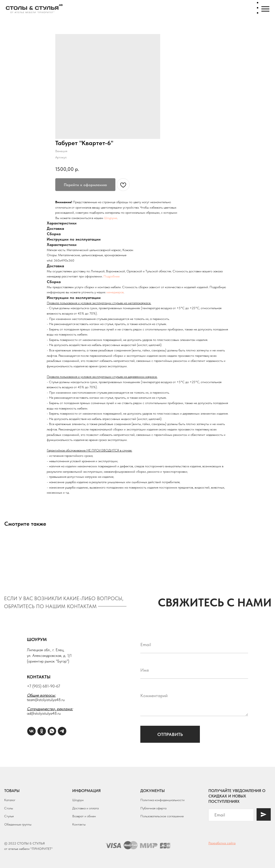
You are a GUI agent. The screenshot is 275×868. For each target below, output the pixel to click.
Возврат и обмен (84, 816)
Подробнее (112, 276)
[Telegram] (62, 731)
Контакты (79, 824)
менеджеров (115, 292)
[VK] (31, 731)
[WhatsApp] (52, 731)
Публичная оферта (153, 808)
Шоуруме (111, 218)
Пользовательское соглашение (162, 816)
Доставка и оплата (85, 808)
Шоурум (78, 800)
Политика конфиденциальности (162, 800)
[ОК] (42, 731)
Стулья (9, 816)
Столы (9, 808)
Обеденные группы (18, 824)
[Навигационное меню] (265, 9)
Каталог (10, 800)
